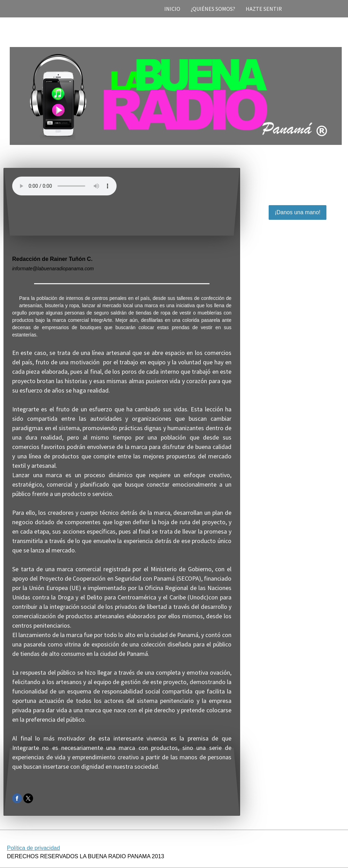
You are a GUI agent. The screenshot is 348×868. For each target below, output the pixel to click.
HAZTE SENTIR (264, 9)
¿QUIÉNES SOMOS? (213, 9)
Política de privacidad (33, 848)
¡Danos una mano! (298, 212)
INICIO (172, 9)
